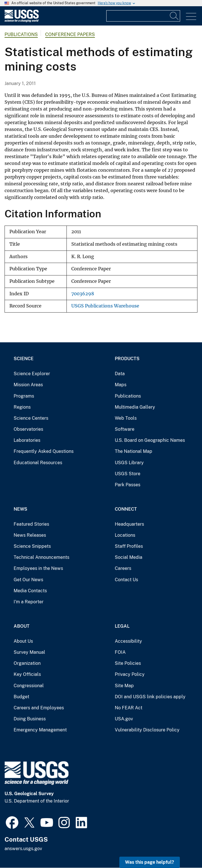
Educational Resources (38, 463)
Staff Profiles (129, 546)
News (20, 509)
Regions (22, 407)
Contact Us (126, 580)
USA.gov (124, 719)
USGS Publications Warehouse (105, 306)
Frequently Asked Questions (44, 451)
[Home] (22, 21)
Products (127, 359)
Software (125, 429)
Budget (21, 697)
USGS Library (129, 463)
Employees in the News (38, 568)
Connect (126, 509)
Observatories (28, 429)
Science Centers (31, 418)
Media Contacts (30, 591)
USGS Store (128, 474)
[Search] (174, 16)
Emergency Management (40, 730)
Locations (125, 535)
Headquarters (129, 524)
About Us (23, 641)
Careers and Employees (39, 708)
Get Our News (28, 580)
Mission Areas (28, 385)
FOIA (120, 652)
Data (120, 374)
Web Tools (126, 418)
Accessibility (128, 641)
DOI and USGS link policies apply (150, 697)
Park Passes (128, 485)
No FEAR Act (129, 708)
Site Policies (128, 663)
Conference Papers (70, 34)
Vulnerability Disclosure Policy (147, 730)
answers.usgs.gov (23, 849)
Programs (24, 396)
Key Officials (27, 674)
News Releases (30, 535)
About (22, 626)
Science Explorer (32, 374)
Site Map (124, 686)
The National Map (134, 451)
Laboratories (27, 440)
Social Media (129, 557)
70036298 (83, 294)
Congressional (29, 686)
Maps (121, 385)
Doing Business (30, 719)
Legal (122, 626)
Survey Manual (29, 652)
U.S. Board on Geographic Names (150, 440)
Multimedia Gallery (135, 407)
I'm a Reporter (29, 602)
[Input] (143, 16)
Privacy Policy (130, 674)
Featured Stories (31, 524)
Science (24, 359)
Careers (123, 568)
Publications (21, 34)
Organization (27, 663)
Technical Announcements (41, 557)
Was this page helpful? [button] (150, 862)
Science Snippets (32, 546)
